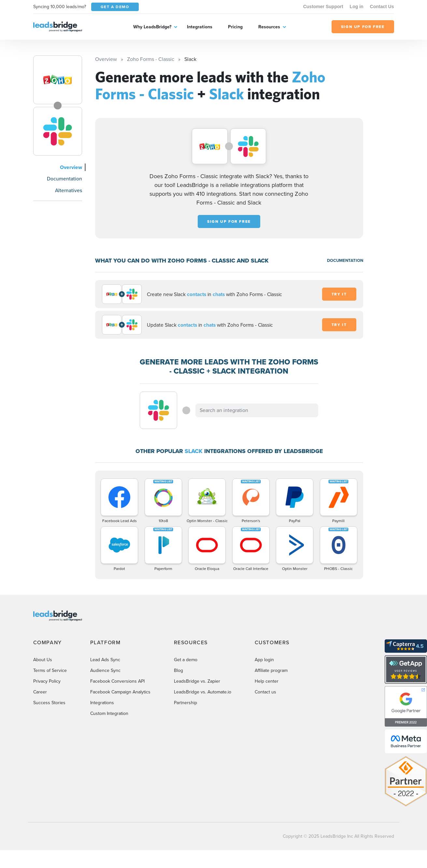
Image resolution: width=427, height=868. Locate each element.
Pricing (235, 27)
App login (264, 660)
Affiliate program (271, 670)
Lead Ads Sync (105, 660)
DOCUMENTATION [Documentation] (345, 260)
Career (40, 692)
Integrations (200, 27)
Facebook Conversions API (117, 681)
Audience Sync (105, 670)
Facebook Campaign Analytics (120, 692)
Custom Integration (109, 713)
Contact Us (382, 7)
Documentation (64, 179)
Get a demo (186, 660)
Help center (267, 681)
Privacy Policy (47, 681)
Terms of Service (50, 670)
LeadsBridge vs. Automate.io (203, 692)
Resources (269, 27)
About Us (43, 660)
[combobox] (257, 410)
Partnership (185, 703)
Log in (357, 7)
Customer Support (323, 7)
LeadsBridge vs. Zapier (197, 681)
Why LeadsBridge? (152, 27)
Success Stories (49, 703)
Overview (71, 167)
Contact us (265, 692)
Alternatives (69, 190)
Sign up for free (229, 221)
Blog (178, 670)
